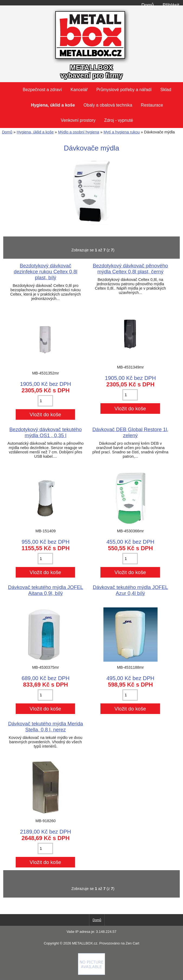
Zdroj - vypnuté (119, 120)
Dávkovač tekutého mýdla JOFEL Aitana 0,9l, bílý (45, 590)
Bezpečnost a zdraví (42, 90)
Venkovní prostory (78, 120)
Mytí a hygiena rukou (122, 132)
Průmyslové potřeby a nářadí (124, 90)
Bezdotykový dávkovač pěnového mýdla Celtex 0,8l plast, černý (130, 269)
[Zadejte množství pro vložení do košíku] (45, 401)
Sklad (166, 90)
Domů (148, 5)
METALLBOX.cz (85, 943)
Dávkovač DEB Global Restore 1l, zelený (130, 432)
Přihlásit (171, 5)
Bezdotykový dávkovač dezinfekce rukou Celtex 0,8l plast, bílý (46, 272)
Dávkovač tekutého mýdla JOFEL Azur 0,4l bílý (130, 590)
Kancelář (79, 90)
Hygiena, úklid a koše (35, 132)
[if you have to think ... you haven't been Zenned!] (91, 973)
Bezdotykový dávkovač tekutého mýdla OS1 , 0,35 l (46, 432)
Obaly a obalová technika (108, 105)
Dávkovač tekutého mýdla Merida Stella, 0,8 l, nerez (46, 727)
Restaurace (152, 105)
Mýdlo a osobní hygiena (79, 132)
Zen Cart (132, 943)
